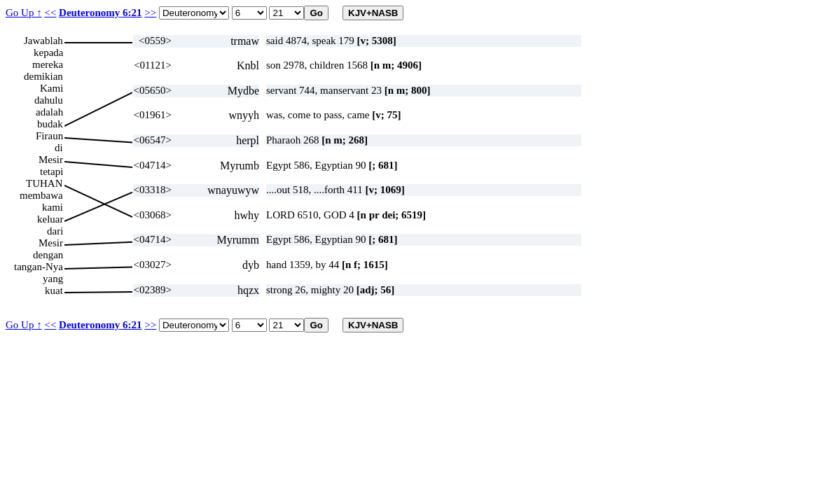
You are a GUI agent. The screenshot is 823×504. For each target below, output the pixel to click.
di (59, 148)
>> (150, 13)
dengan (48, 255)
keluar (50, 219)
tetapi (51, 171)
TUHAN (44, 183)
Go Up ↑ (24, 13)
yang (53, 279)
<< (50, 13)
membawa (41, 195)
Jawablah (43, 41)
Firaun (49, 136)
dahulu (49, 100)
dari (55, 231)
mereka (48, 64)
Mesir (51, 160)
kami (53, 207)
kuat (54, 290)
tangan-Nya (39, 267)
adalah (49, 112)
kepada (48, 52)
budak (50, 124)
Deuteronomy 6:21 (100, 13)
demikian (43, 76)
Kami (51, 88)
